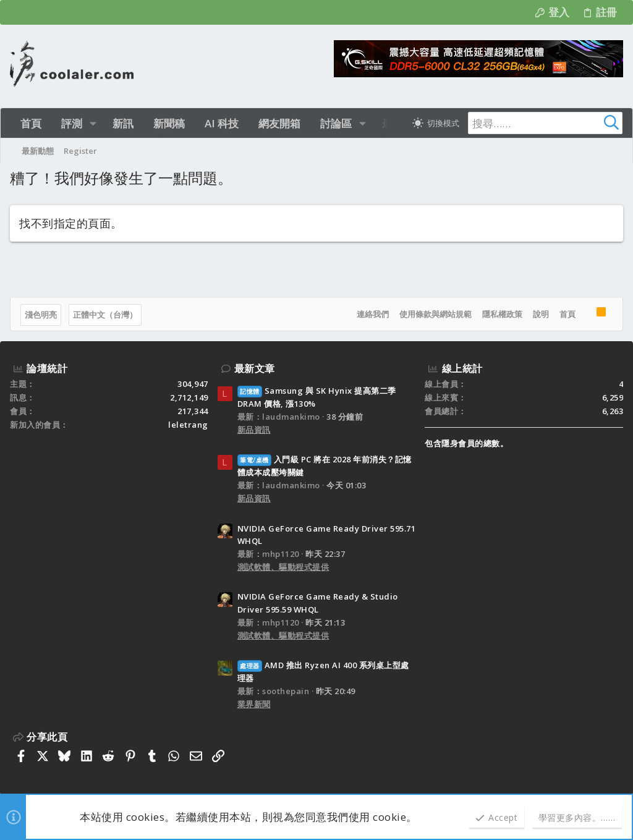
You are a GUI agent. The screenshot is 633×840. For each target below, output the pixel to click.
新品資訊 (254, 430)
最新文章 (255, 368)
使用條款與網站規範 (435, 314)
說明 (541, 314)
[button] (93, 123)
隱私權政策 (502, 314)
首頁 (567, 314)
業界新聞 (254, 704)
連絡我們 (373, 314)
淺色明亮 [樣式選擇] (41, 315)
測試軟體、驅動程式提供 (283, 567)
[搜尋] (545, 123)
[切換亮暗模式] (436, 123)
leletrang (188, 425)
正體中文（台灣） (105, 315)
